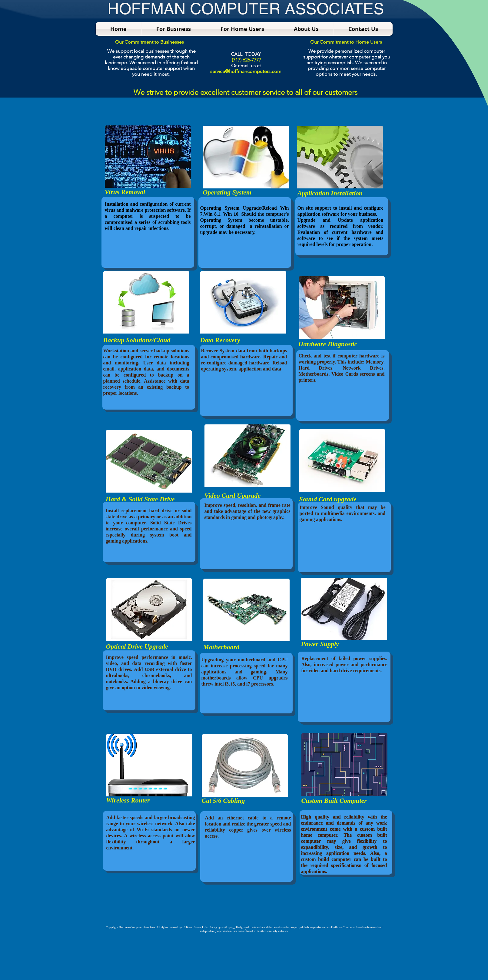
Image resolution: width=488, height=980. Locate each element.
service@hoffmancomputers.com (246, 71)
